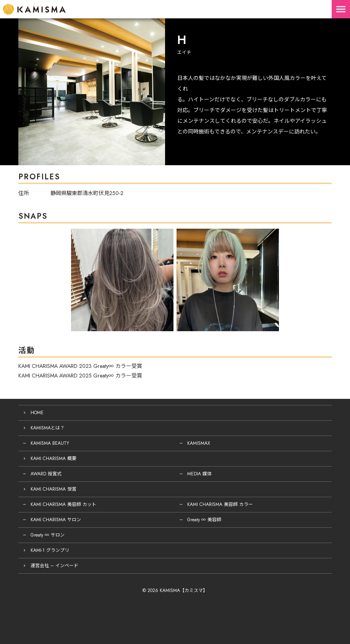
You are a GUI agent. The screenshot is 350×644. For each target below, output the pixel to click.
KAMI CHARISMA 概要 (53, 459)
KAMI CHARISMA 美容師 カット (63, 504)
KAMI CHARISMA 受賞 (53, 489)
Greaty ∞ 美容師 (204, 520)
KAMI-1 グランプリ (50, 550)
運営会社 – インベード (54, 566)
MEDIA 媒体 (199, 474)
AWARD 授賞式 (46, 474)
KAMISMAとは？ (48, 428)
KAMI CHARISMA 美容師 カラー (220, 504)
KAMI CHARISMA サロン (56, 520)
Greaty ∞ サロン (48, 535)
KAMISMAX (199, 443)
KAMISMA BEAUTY (50, 443)
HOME (37, 413)
